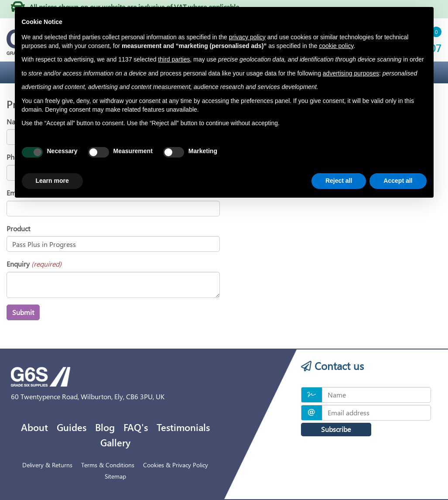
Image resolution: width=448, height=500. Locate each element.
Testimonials (183, 427)
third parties (174, 59)
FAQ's (136, 427)
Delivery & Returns (47, 465)
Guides (72, 427)
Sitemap (115, 476)
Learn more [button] (52, 181)
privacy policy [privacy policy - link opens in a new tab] (247, 37)
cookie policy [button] (336, 46)
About (34, 427)
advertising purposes (351, 73)
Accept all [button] (398, 181)
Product (18, 228)
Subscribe (334, 429)
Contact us (332, 366)
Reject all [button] (339, 181)
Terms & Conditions (108, 465)
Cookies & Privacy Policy (176, 465)
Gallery (115, 442)
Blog (105, 427)
